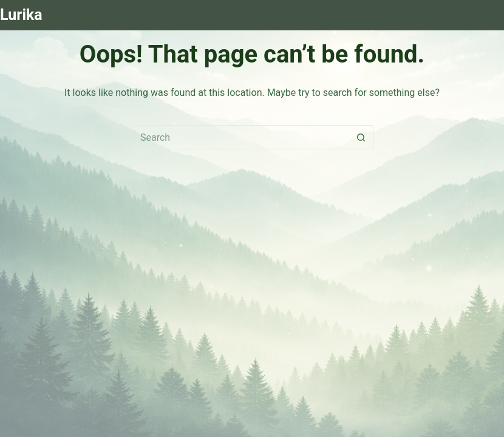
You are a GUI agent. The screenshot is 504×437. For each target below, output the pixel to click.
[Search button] (361, 137)
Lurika (21, 15)
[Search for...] (240, 137)
